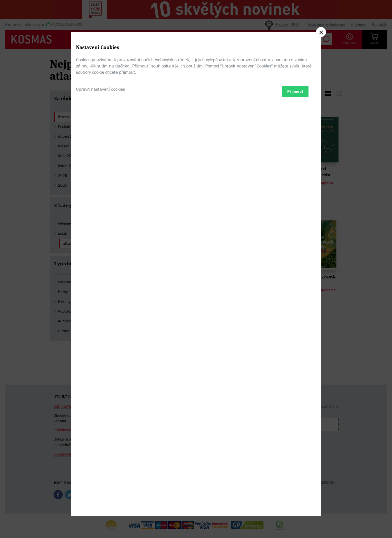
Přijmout (295, 298)
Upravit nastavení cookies (100, 296)
